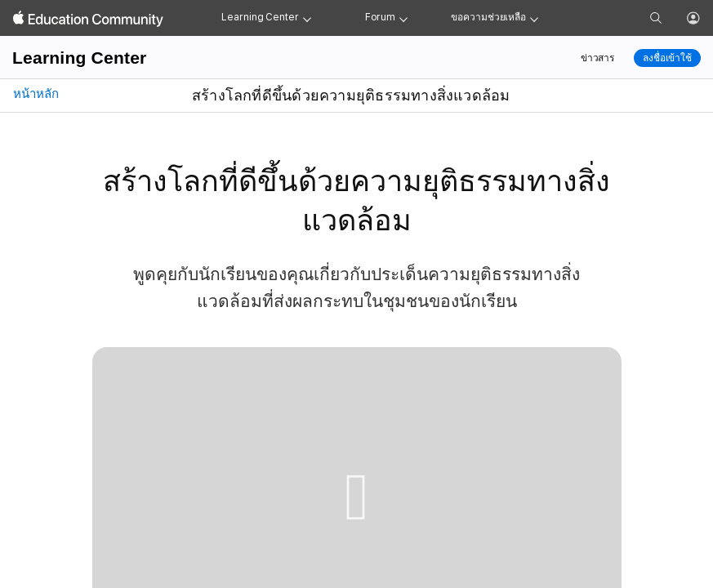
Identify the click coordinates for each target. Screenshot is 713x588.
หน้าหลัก (34, 94)
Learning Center (260, 17)
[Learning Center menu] (307, 18)
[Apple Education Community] (88, 19)
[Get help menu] (534, 18)
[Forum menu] (403, 18)
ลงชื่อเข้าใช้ (667, 58)
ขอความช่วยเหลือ (488, 17)
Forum (380, 17)
